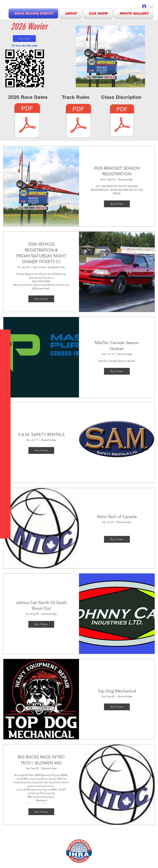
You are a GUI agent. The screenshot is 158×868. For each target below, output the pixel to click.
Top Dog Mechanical (117, 691)
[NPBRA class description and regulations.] (122, 121)
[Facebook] (5, 863)
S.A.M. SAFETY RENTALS (41, 435)
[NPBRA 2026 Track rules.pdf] (78, 121)
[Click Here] (24, 39)
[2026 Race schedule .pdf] (27, 121)
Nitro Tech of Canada (117, 517)
